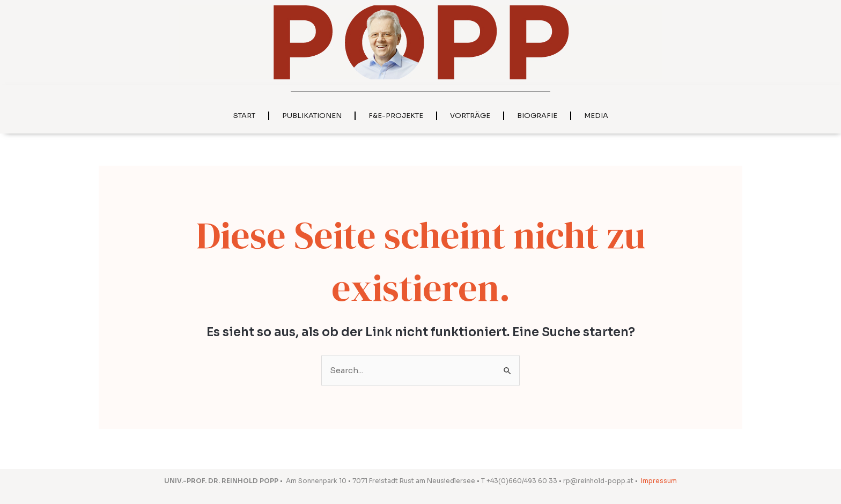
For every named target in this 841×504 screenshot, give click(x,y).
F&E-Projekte (396, 116)
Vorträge (470, 116)
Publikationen (312, 116)
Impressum (659, 481)
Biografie (537, 116)
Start (244, 116)
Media (596, 116)
